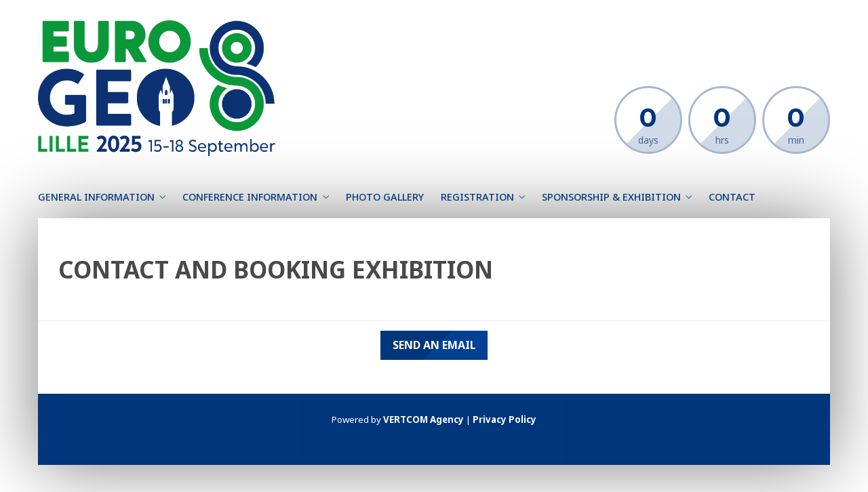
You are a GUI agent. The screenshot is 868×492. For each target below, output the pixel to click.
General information (96, 197)
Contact (732, 197)
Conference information (250, 197)
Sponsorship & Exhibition (611, 197)
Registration (477, 197)
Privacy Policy (505, 419)
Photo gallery (385, 197)
